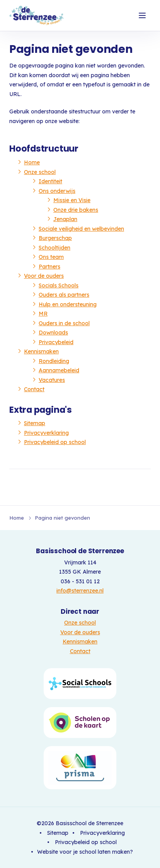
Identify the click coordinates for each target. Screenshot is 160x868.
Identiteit (50, 181)
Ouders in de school (64, 323)
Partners (49, 267)
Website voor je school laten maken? (85, 852)
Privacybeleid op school (55, 442)
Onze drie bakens (76, 210)
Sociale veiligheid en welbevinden (81, 229)
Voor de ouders (44, 276)
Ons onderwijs (57, 191)
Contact (34, 389)
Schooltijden (54, 248)
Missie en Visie (72, 200)
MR (43, 314)
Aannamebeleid (59, 370)
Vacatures (52, 380)
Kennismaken (41, 351)
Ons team (51, 257)
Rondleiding (54, 361)
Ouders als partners (64, 295)
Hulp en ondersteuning (68, 304)
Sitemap (35, 423)
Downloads (53, 333)
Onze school (40, 172)
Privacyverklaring (46, 433)
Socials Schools (59, 285)
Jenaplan (65, 219)
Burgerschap (55, 238)
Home (32, 162)
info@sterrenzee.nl (80, 591)
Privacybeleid (56, 342)
